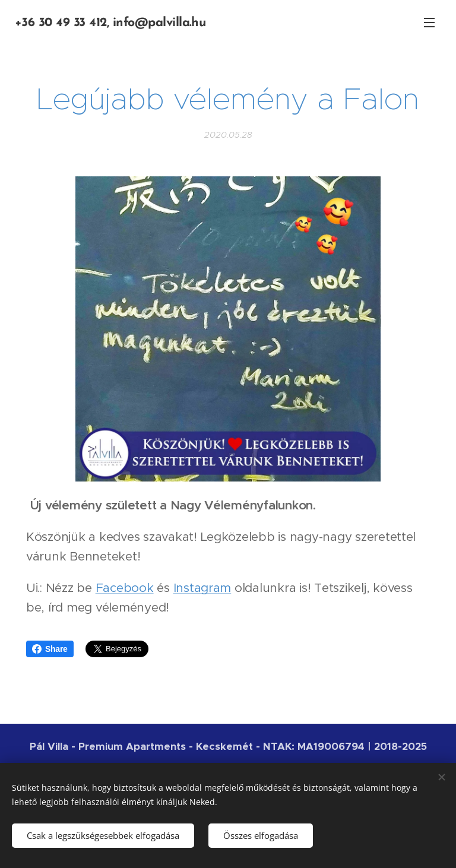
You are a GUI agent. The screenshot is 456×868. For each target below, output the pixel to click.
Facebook (125, 588)
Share (50, 649)
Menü (429, 23)
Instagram (202, 588)
